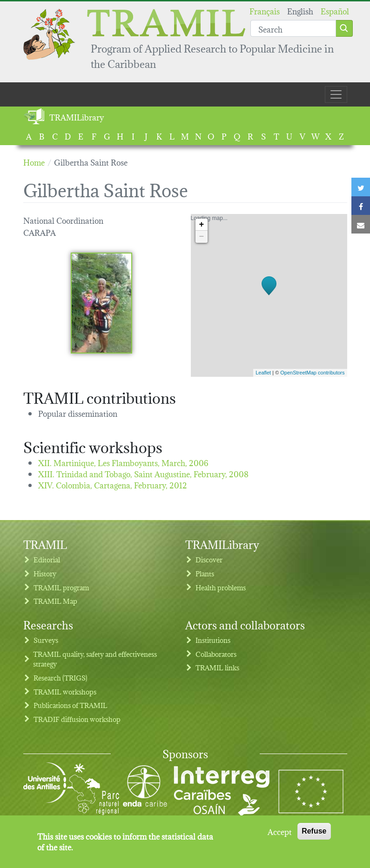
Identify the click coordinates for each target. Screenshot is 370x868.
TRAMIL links (217, 667)
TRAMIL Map (55, 601)
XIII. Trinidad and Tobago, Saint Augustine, (143, 473)
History (45, 573)
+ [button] (202, 225)
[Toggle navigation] (336, 94)
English (300, 10)
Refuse (314, 835)
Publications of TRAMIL (71, 705)
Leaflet (263, 373)
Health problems (221, 587)
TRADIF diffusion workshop (77, 719)
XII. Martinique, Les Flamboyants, (123, 462)
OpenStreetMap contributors (312, 373)
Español (335, 10)
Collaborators (216, 654)
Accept (280, 835)
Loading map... (268, 295)
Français (265, 10)
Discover (209, 559)
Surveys (46, 640)
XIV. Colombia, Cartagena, (113, 484)
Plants (205, 573)
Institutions (213, 640)
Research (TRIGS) (61, 678)
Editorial (47, 559)
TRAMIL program (61, 587)
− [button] (202, 237)
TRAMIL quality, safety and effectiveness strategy (95, 659)
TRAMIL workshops (65, 691)
